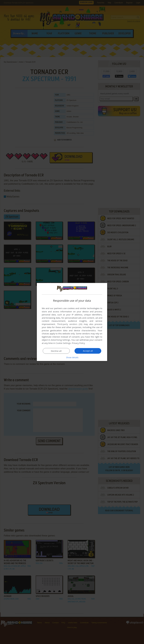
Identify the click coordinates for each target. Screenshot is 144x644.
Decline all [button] (56, 351)
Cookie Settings (63, 343)
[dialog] (72, 322)
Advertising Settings (60, 340)
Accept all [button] (88, 351)
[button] (72, 357)
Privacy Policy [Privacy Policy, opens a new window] (78, 343)
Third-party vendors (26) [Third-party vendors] (70, 324)
